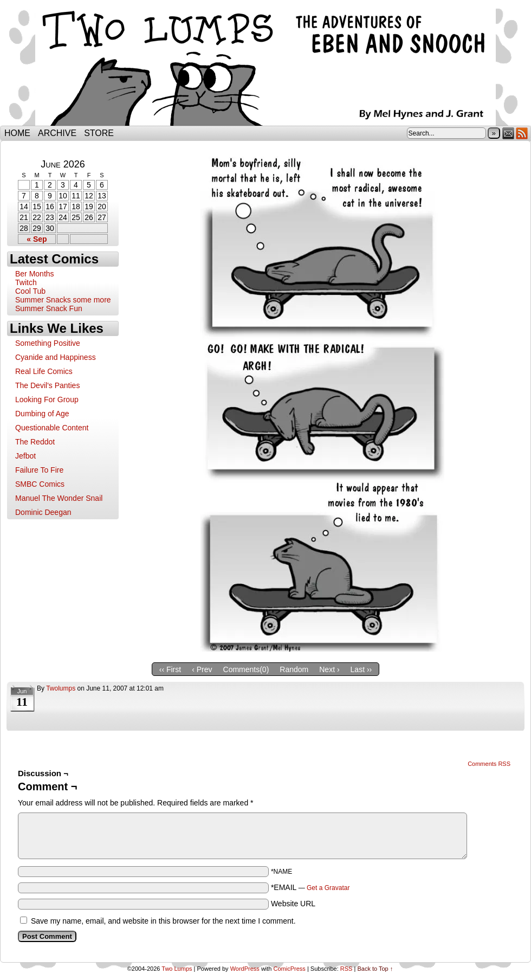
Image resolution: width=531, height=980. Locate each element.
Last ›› (361, 669)
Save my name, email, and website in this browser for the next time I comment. (163, 921)
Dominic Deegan (43, 512)
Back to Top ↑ (375, 969)
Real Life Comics (44, 371)
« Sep (37, 239)
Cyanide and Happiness (56, 357)
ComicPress (290, 969)
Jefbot (25, 456)
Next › (329, 669)
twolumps (61, 688)
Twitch (26, 282)
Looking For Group (47, 399)
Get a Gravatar (328, 888)
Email (509, 133)
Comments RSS (489, 764)
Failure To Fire (39, 470)
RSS (522, 133)
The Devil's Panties (47, 385)
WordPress (245, 969)
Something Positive (48, 343)
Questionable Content (52, 428)
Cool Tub (30, 291)
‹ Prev (202, 669)
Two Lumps (265, 66)
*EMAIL (310, 887)
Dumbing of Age (42, 414)
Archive (57, 133)
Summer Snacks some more (63, 300)
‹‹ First (170, 669)
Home (17, 133)
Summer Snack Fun (49, 308)
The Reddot (35, 442)
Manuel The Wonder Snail (59, 498)
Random (294, 669)
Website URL (293, 904)
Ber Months (35, 274)
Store (99, 133)
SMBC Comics (40, 484)
